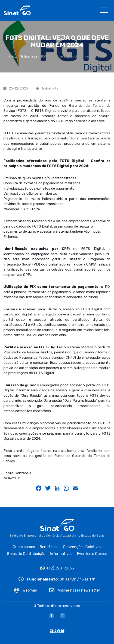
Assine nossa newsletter (75, 590)
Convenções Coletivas (82, 547)
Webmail (25, 590)
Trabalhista (29, 56)
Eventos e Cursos (92, 554)
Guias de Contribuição (26, 554)
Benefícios (49, 547)
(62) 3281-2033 (57, 568)
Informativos (61, 554)
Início (13, 56)
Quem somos (24, 547)
